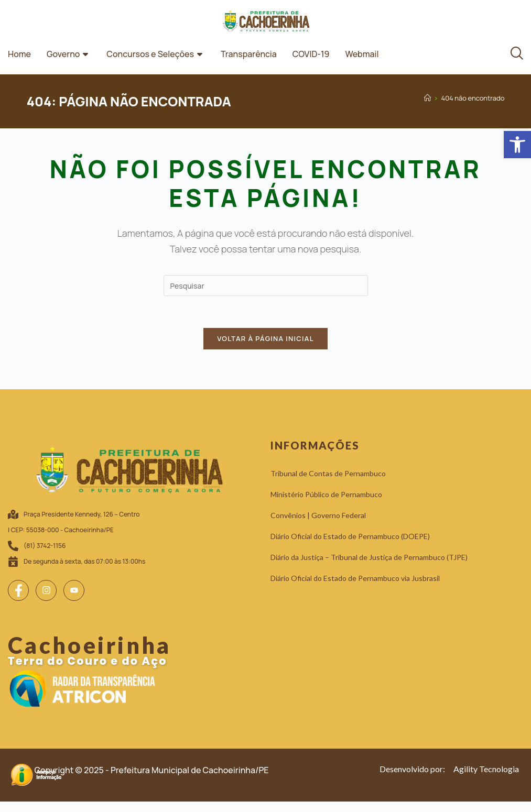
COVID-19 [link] (311, 54)
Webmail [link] (362, 54)
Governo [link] (69, 54)
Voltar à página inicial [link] (265, 338)
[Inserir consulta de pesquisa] (266, 286)
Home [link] (19, 54)
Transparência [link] (249, 54)
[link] (517, 145)
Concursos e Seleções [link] (156, 54)
